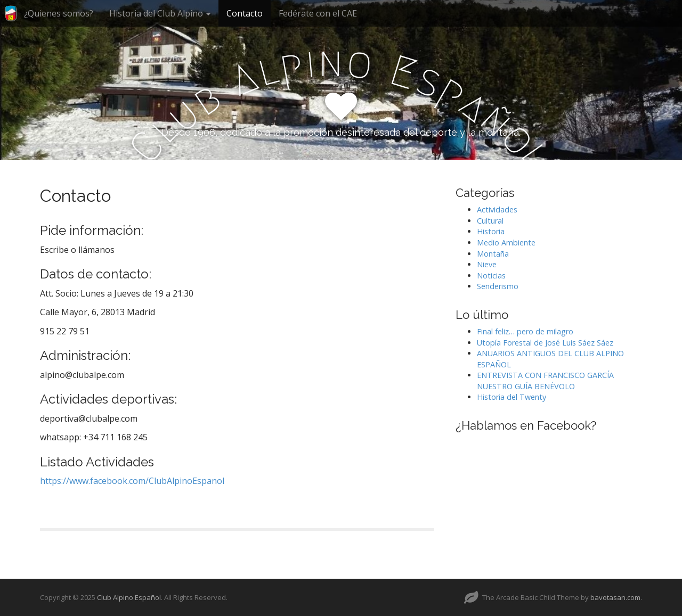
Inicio (11, 18)
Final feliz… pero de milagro (525, 331)
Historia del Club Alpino (160, 13)
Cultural (490, 221)
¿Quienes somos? (59, 13)
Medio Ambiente (506, 243)
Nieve (487, 264)
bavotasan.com (615, 597)
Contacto (245, 13)
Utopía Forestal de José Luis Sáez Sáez (545, 343)
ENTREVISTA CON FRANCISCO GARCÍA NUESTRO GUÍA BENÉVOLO (545, 381)
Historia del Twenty (511, 397)
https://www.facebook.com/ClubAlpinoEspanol (132, 481)
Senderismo (498, 286)
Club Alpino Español (129, 597)
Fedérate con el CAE (318, 13)
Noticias (491, 276)
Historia (491, 231)
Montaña (493, 254)
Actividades (497, 210)
